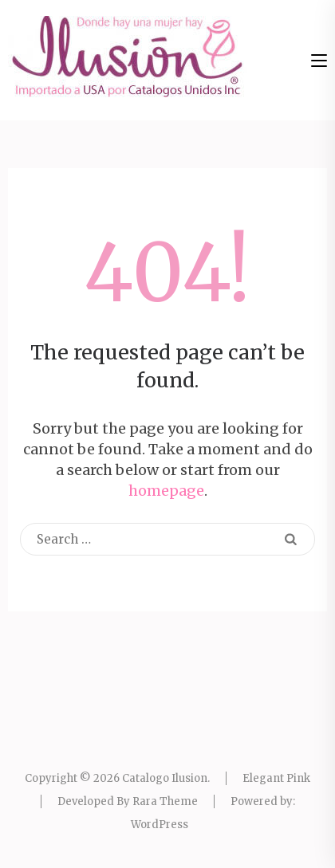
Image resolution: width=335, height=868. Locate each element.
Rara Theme (165, 801)
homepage (166, 491)
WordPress (160, 825)
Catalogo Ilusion (165, 778)
